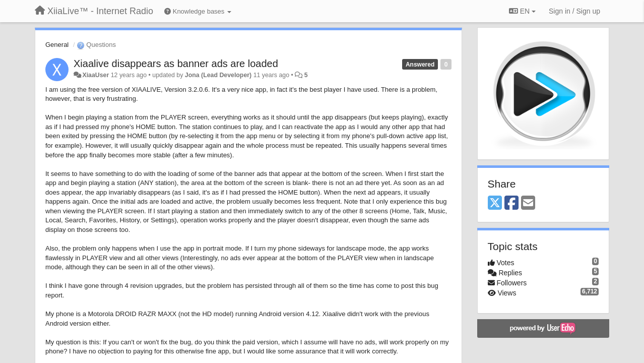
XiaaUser (95, 75)
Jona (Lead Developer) (218, 75)
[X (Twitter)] (495, 203)
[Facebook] (511, 203)
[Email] (528, 203)
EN (522, 11)
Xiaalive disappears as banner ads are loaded (176, 64)
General (57, 45)
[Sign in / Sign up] (574, 11)
